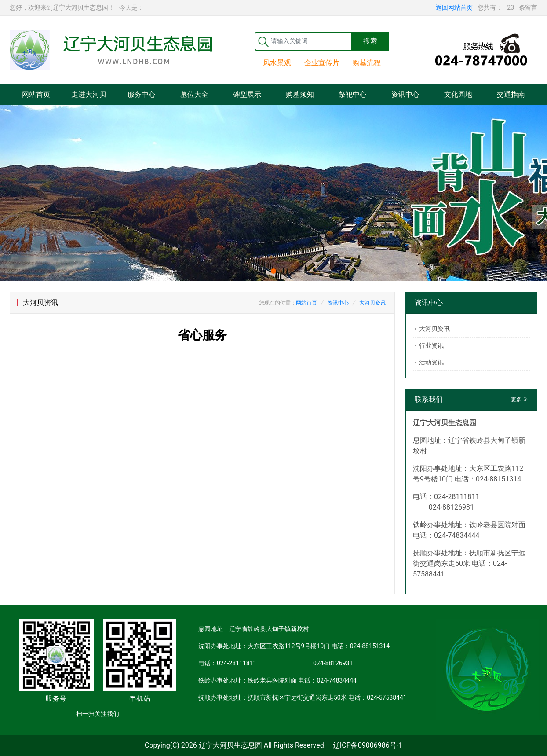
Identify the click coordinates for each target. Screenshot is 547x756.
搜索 (370, 41)
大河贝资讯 (372, 303)
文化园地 (458, 94)
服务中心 (142, 94)
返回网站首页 (454, 7)
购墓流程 (367, 63)
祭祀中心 (353, 94)
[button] (273, 271)
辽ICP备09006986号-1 (368, 745)
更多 (520, 400)
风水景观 (277, 63)
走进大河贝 (89, 94)
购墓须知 (300, 94)
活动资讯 (431, 362)
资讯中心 (405, 94)
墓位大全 (194, 94)
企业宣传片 (322, 63)
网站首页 (36, 94)
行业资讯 (431, 345)
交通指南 (511, 94)
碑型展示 (247, 94)
